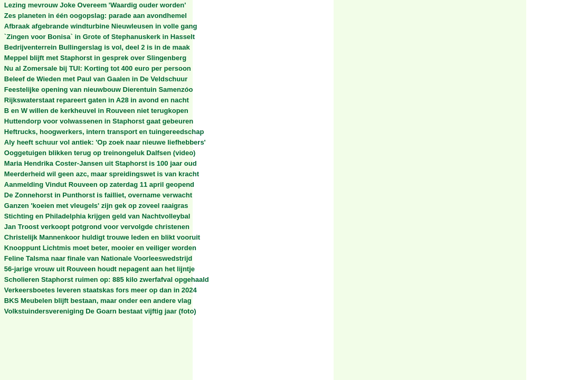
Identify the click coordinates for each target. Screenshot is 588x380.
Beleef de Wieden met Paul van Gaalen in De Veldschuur (96, 79)
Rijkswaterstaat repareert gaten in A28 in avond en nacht (97, 100)
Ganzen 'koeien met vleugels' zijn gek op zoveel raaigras (96, 206)
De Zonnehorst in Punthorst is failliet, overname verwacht (98, 195)
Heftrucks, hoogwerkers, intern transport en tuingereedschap (104, 132)
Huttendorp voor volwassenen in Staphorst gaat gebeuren (99, 121)
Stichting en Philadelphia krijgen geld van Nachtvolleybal (97, 216)
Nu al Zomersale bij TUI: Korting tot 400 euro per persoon (98, 68)
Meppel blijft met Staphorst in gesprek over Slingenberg (95, 58)
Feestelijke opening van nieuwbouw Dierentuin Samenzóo (99, 89)
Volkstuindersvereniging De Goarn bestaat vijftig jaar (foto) (100, 311)
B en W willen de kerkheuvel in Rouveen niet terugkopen (96, 111)
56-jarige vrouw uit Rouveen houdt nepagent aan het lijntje (99, 269)
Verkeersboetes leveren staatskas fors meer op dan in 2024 (101, 290)
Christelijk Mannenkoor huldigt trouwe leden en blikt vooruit (102, 237)
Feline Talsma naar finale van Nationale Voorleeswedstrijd (98, 258)
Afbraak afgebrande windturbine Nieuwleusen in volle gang (101, 26)
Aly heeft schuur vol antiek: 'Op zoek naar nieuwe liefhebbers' (105, 142)
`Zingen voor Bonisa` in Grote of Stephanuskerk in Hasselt (99, 37)
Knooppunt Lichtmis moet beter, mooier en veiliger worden (100, 248)
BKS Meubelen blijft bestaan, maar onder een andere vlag (98, 301)
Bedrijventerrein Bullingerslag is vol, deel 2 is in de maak (97, 47)
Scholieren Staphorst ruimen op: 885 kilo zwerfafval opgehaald (107, 279)
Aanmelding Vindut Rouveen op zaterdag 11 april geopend (99, 184)
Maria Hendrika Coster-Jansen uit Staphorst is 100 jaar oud (101, 163)
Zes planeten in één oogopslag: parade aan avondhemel (96, 16)
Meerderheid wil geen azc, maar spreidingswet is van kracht (102, 174)
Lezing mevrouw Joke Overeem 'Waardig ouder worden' (95, 5)
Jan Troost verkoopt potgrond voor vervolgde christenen (97, 227)
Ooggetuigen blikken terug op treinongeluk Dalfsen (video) (100, 153)
